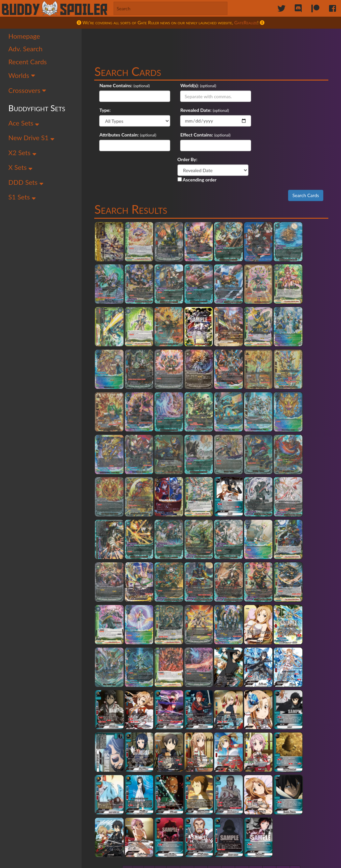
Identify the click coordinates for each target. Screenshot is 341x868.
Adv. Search (25, 49)
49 (201, 748)
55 (284, 748)
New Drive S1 (31, 138)
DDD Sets (26, 183)
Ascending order (198, 155)
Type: (261, 86)
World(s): (188, 86)
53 (256, 748)
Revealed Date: (117, 110)
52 (243, 748)
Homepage (24, 36)
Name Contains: (118, 86)
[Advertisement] (212, 45)
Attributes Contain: (198, 110)
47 (174, 748)
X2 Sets (22, 153)
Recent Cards (28, 62)
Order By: (188, 135)
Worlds (22, 76)
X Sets (20, 168)
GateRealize (246, 22)
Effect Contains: (272, 110)
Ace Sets (24, 123)
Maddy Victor (192, 856)
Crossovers (27, 91)
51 (229, 748)
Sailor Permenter (120, 856)
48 (188, 748)
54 (270, 748)
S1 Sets (22, 197)
